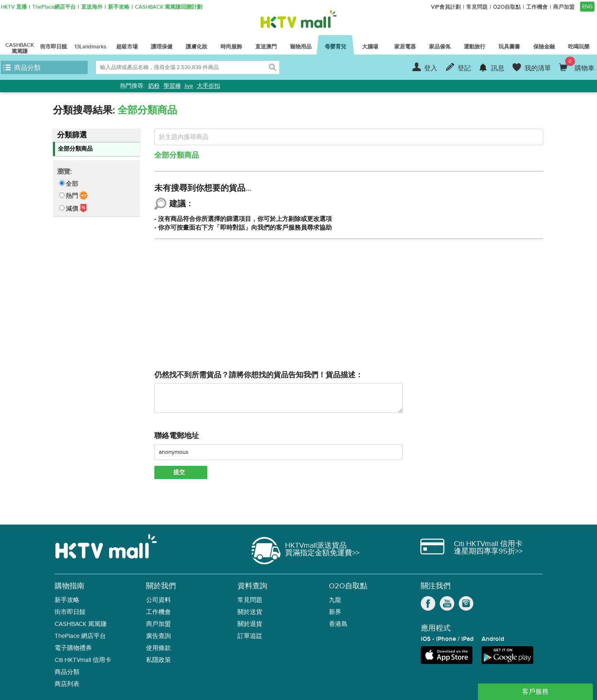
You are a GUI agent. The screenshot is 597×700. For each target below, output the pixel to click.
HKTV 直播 (14, 7)
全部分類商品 (75, 149)
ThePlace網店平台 (54, 7)
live (189, 86)
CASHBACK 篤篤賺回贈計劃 (169, 7)
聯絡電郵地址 (177, 436)
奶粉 (154, 86)
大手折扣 (209, 86)
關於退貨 (250, 624)
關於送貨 (250, 612)
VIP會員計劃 (446, 7)
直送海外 (92, 7)
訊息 (498, 68)
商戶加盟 (564, 7)
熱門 (72, 196)
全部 (72, 184)
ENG (587, 7)
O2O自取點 (507, 7)
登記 (464, 68)
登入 (431, 68)
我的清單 (538, 68)
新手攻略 (119, 7)
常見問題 (477, 7)
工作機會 (537, 7)
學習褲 (172, 86)
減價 (72, 209)
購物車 (580, 65)
